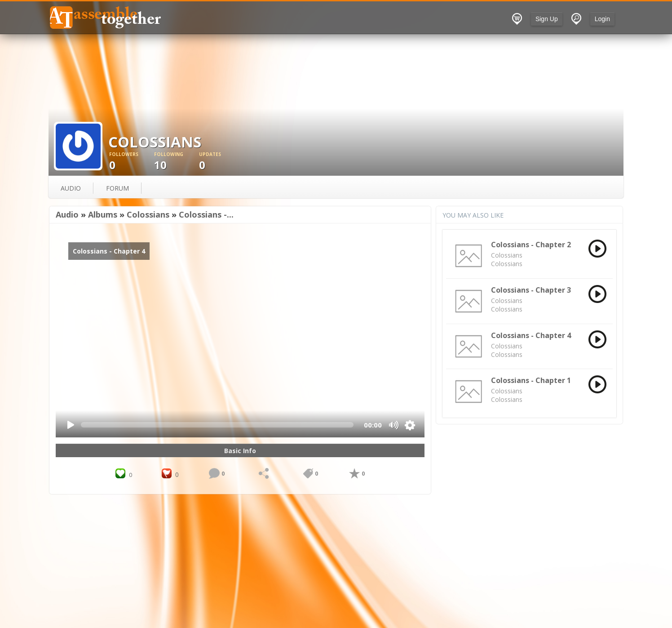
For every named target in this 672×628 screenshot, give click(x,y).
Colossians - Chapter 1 (531, 380)
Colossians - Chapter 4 (531, 335)
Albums (103, 214)
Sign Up (547, 19)
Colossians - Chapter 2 (531, 245)
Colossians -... (206, 214)
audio (71, 188)
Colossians (148, 214)
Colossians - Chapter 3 (531, 290)
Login (602, 19)
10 (177, 162)
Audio (67, 214)
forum (117, 188)
